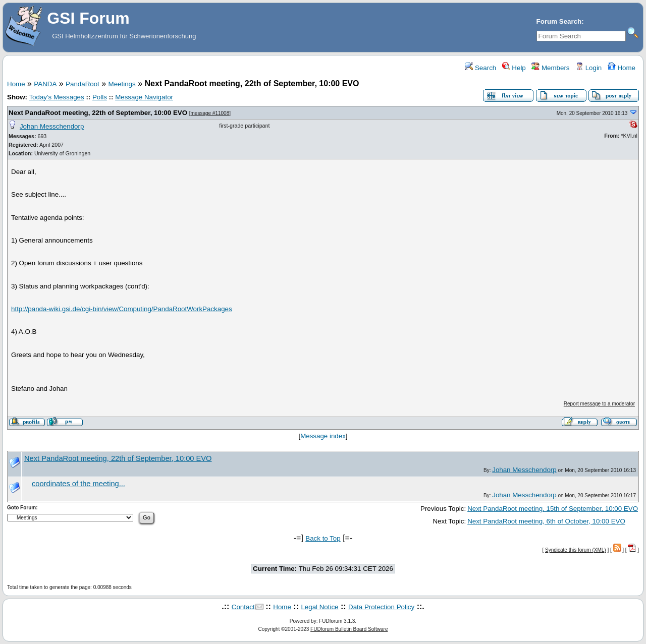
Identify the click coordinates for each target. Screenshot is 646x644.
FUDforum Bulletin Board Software (349, 629)
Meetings (122, 84)
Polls (100, 97)
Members (550, 68)
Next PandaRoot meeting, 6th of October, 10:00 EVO (546, 521)
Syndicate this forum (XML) (576, 550)
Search (480, 68)
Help (514, 68)
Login (588, 68)
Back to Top (323, 538)
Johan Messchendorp (52, 126)
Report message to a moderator (599, 404)
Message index (323, 436)
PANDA (45, 84)
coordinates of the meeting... (78, 484)
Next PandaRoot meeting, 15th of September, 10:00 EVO (553, 509)
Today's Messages (56, 97)
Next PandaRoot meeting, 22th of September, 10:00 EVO (98, 113)
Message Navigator (144, 97)
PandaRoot (83, 84)
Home (622, 68)
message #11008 (210, 113)
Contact (243, 607)
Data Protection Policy (381, 607)
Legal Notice (319, 607)
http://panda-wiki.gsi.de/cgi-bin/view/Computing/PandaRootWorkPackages (122, 309)
